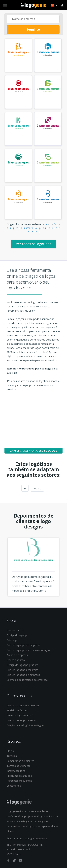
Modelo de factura (17, 710)
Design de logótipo (17, 635)
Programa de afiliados (19, 776)
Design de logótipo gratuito (22, 665)
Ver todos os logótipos (33, 244)
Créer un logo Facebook (20, 715)
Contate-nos (14, 786)
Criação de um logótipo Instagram (26, 725)
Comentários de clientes (20, 761)
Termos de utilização (19, 766)
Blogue (11, 751)
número (29, 228)
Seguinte (33, 29)
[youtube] (20, 861)
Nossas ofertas (16, 630)
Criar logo (12, 640)
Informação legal (16, 771)
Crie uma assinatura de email (23, 705)
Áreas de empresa (17, 655)
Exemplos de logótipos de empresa (27, 680)
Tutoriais (12, 756)
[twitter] (15, 861)
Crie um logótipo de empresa (23, 645)
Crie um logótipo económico (22, 670)
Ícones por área (16, 660)
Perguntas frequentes (19, 781)
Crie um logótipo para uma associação (28, 650)
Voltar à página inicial (34, 5)
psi (45, 228)
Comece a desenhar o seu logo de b (33, 451)
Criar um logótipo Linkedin (21, 720)
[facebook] (9, 861)
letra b (37, 488)
